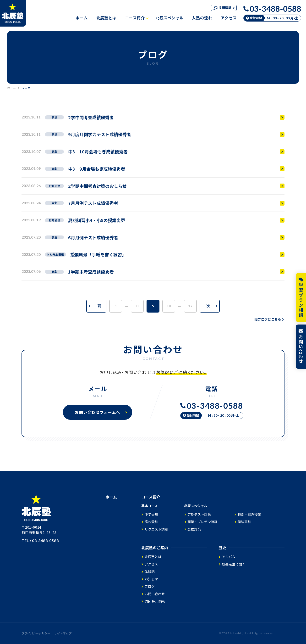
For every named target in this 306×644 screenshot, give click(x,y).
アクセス (229, 18)
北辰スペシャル (170, 18)
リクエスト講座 (156, 529)
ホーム (82, 18)
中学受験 (151, 514)
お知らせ (151, 579)
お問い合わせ (155, 594)
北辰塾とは (106, 18)
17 (190, 306)
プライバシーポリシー (36, 633)
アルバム (229, 557)
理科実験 (244, 522)
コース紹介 (137, 18)
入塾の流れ (202, 18)
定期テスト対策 (199, 514)
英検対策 (194, 529)
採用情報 (224, 8)
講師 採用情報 (155, 601)
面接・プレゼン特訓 (202, 522)
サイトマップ (63, 633)
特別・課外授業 (249, 514)
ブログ (150, 586)
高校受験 (151, 522)
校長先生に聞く (234, 564)
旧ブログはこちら (269, 319)
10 (169, 306)
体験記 (150, 571)
